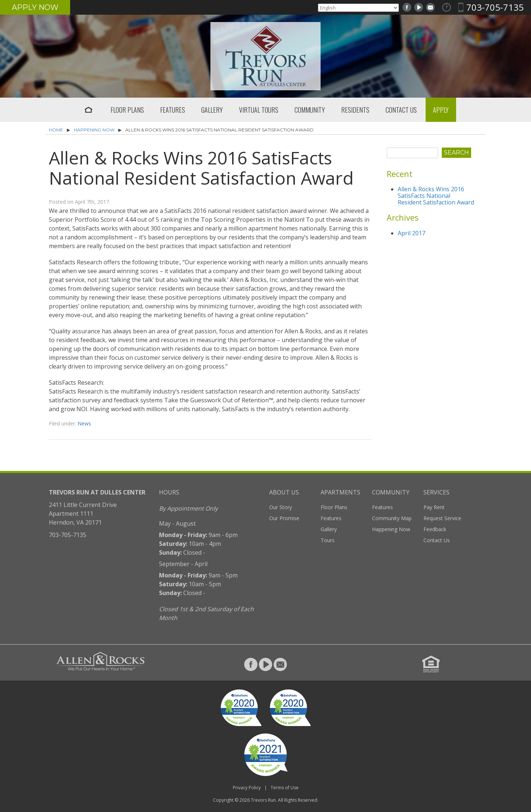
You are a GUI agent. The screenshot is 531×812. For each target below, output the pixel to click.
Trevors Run (263, 800)
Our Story (281, 507)
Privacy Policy (247, 788)
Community (310, 110)
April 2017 (411, 233)
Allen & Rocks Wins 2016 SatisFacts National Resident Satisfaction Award (436, 196)
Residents (355, 110)
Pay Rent (434, 507)
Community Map (392, 518)
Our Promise (284, 518)
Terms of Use (285, 788)
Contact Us (401, 110)
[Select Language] (358, 8)
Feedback (435, 529)
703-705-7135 (495, 7)
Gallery (212, 110)
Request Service (442, 518)
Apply (441, 110)
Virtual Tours (259, 110)
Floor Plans (127, 110)
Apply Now (35, 7)
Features (173, 110)
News (84, 423)
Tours (328, 540)
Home (88, 110)
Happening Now (94, 130)
